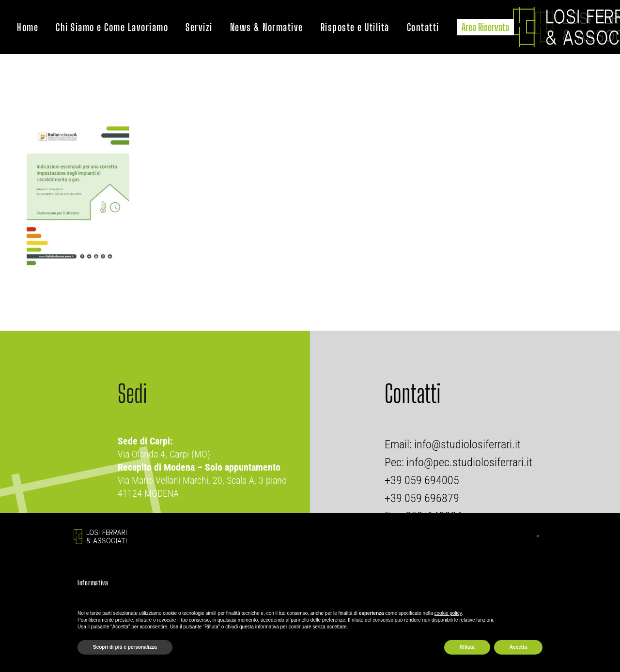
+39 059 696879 (422, 498)
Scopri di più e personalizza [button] (125, 647)
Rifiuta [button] (467, 647)
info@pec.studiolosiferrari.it (469, 462)
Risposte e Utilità (355, 27)
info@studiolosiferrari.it (466, 444)
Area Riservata (485, 27)
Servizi (199, 27)
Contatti (423, 27)
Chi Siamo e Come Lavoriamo (112, 27)
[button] (538, 536)
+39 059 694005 (422, 480)
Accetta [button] (518, 647)
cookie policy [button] (448, 613)
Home (28, 27)
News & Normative (267, 27)
